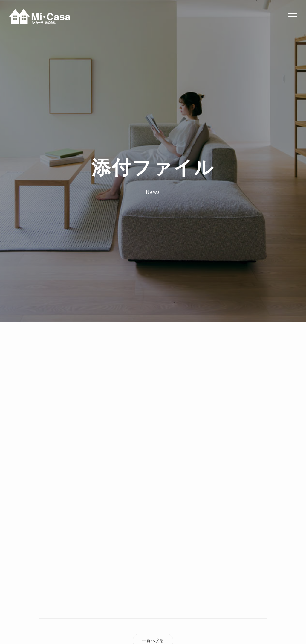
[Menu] (292, 16)
